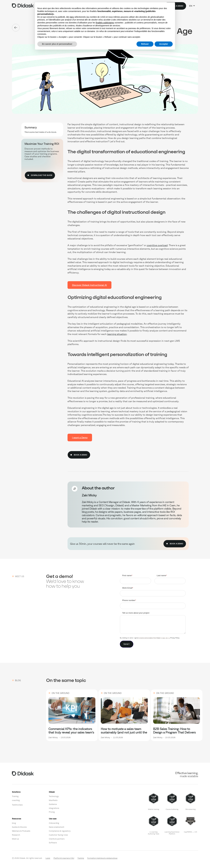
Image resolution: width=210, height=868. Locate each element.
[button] (192, 6)
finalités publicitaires (105, 23)
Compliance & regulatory (60, 831)
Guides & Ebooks (19, 827)
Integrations (54, 808)
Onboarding (54, 823)
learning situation (117, 334)
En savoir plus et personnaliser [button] (57, 44)
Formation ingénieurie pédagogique (102, 858)
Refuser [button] (145, 44)
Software (53, 843)
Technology (54, 796)
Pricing (52, 812)
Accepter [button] (164, 44)
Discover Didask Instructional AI (89, 285)
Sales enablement (57, 827)
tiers (72, 17)
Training (15, 796)
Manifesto (53, 800)
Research (16, 835)
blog (14, 823)
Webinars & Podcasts (21, 831)
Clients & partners (57, 839)
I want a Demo (80, 438)
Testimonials (17, 805)
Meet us (15, 839)
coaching (16, 800)
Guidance (53, 804)
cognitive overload (157, 245)
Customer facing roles (58, 835)
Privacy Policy (175, 638)
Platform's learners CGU (64, 858)
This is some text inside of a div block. (41, 132)
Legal (48, 858)
